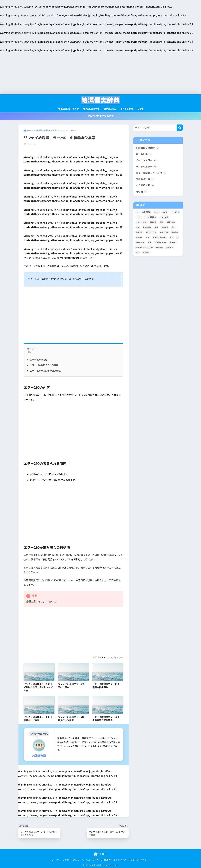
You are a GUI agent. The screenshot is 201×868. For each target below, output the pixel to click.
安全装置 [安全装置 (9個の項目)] (165, 227)
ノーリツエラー (146, 160)
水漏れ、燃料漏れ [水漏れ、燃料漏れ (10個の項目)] (160, 237)
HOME (100, 854)
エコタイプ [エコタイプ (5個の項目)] (175, 212)
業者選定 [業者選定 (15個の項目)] (139, 237)
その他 (140, 109)
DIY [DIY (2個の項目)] (137, 212)
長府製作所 (106, 860)
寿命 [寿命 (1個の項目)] (173, 227)
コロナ (95, 860)
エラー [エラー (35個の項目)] (138, 217)
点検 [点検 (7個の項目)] (172, 237)
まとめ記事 (144, 154)
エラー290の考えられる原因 (44, 365)
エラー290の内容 (39, 360)
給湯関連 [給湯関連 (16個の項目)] (160, 247)
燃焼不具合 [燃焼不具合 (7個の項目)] (140, 242)
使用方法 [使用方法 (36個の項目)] (153, 222)
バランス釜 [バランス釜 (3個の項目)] (164, 217)
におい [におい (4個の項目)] (156, 212)
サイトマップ (120, 860)
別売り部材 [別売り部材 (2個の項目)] (147, 227)
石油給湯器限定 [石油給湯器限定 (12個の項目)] (161, 242)
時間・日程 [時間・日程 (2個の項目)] (164, 232)
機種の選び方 (110, 109)
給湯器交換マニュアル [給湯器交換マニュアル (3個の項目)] (144, 247)
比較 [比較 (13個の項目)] (148, 237)
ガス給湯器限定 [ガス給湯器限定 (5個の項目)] (150, 217)
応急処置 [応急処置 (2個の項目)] (139, 232)
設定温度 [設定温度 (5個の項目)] (170, 247)
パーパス (86, 860)
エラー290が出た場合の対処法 (45, 371)
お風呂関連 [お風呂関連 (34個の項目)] (146, 212)
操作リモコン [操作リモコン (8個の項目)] (151, 232)
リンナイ (67, 860)
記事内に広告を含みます (101, 116)
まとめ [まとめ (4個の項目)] (165, 212)
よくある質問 (127, 109)
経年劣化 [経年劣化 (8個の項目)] (173, 242)
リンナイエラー (115, 657)
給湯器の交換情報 (91, 109)
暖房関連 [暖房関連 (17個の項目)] (175, 232)
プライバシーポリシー (139, 860)
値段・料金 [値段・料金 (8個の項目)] (171, 222)
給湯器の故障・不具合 (68, 109)
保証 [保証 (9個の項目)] (161, 222)
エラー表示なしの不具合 (151, 173)
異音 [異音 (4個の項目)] (149, 242)
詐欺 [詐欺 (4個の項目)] (138, 252)
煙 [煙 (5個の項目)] (178, 237)
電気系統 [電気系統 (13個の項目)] (146, 252)
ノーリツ (56, 860)
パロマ (76, 860)
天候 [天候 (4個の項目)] (156, 227)
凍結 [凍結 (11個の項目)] (138, 227)
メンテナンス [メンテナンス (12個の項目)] (141, 222)
